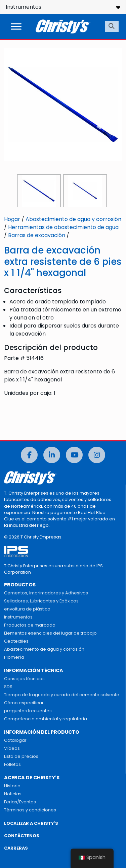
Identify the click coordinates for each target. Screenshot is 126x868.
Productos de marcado (30, 625)
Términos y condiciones (30, 810)
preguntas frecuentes (28, 711)
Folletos (12, 764)
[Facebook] (29, 455)
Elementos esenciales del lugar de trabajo (50, 633)
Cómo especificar (24, 703)
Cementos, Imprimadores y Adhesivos (46, 593)
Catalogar (15, 740)
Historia (12, 786)
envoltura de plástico (27, 609)
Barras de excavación (37, 235)
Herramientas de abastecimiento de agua (63, 227)
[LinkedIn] (52, 455)
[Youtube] (74, 455)
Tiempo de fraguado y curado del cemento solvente (62, 695)
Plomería (14, 657)
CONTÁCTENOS (22, 836)
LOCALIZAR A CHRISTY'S (31, 823)
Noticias (13, 794)
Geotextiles (16, 641)
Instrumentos (18, 617)
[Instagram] (97, 455)
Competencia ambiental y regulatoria (46, 719)
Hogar (12, 219)
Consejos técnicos (24, 679)
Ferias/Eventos (20, 802)
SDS (8, 687)
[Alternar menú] (16, 26)
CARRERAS (16, 848)
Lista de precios (21, 756)
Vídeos (12, 748)
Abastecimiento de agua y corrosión (73, 219)
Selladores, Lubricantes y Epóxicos (41, 601)
